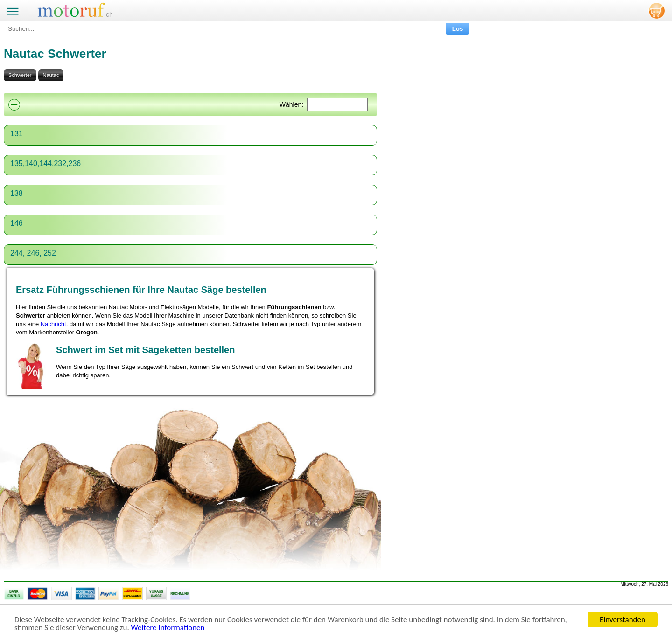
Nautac (51, 75)
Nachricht (53, 324)
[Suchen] (337, 104)
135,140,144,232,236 (45, 163)
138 (17, 193)
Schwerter (20, 75)
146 (17, 223)
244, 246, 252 (33, 253)
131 (17, 134)
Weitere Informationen (168, 628)
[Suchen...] (224, 29)
